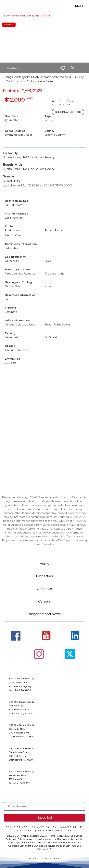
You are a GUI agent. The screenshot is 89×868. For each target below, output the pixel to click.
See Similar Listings (68, 112)
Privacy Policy (44, 827)
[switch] (63, 68)
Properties (44, 576)
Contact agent (13, 68)
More (80, 6)
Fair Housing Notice (55, 831)
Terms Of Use (17, 827)
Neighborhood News (44, 614)
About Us (45, 589)
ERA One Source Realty (22, 679)
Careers (44, 601)
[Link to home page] (6, 6)
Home (44, 563)
